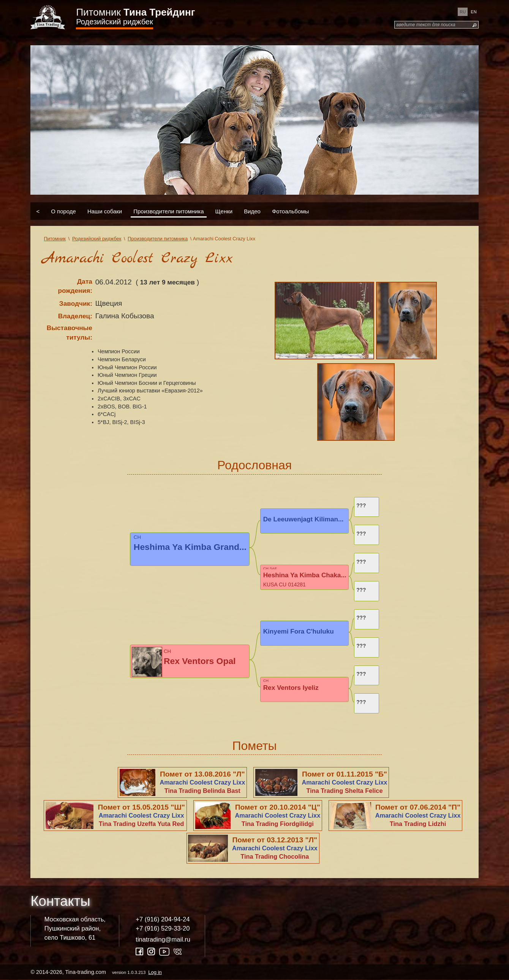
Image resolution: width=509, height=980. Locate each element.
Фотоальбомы (290, 211)
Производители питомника (168, 211)
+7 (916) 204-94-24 (163, 919)
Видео (252, 211)
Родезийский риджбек (114, 22)
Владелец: (75, 316)
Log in (155, 972)
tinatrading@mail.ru (163, 939)
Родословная (254, 465)
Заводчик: (76, 303)
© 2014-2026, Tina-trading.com (96, 972)
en (473, 12)
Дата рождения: (75, 286)
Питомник (135, 12)
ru (463, 12)
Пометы (254, 746)
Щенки (224, 211)
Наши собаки (105, 211)
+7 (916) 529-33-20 (163, 928)
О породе (63, 211)
